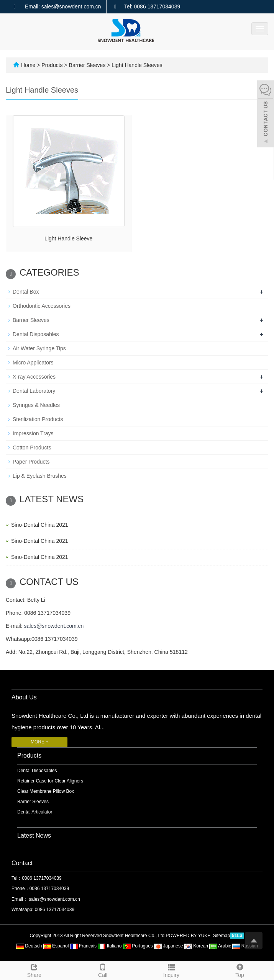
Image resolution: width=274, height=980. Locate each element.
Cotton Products (32, 448)
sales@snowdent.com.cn (54, 626)
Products (53, 65)
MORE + (39, 742)
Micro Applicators (33, 363)
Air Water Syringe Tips (39, 348)
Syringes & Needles (36, 405)
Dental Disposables (36, 334)
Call (103, 970)
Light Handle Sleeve (68, 238)
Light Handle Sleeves (136, 65)
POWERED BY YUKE (189, 936)
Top (240, 970)
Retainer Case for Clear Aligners (50, 781)
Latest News (34, 835)
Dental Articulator (35, 812)
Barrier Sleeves (87, 65)
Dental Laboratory (34, 391)
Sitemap (221, 936)
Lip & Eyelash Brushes (40, 476)
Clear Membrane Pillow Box (46, 791)
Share (34, 970)
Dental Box (26, 292)
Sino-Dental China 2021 (40, 525)
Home (28, 65)
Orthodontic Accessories (42, 306)
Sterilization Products (38, 419)
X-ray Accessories (34, 377)
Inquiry (171, 970)
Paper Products (31, 462)
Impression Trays (33, 433)
